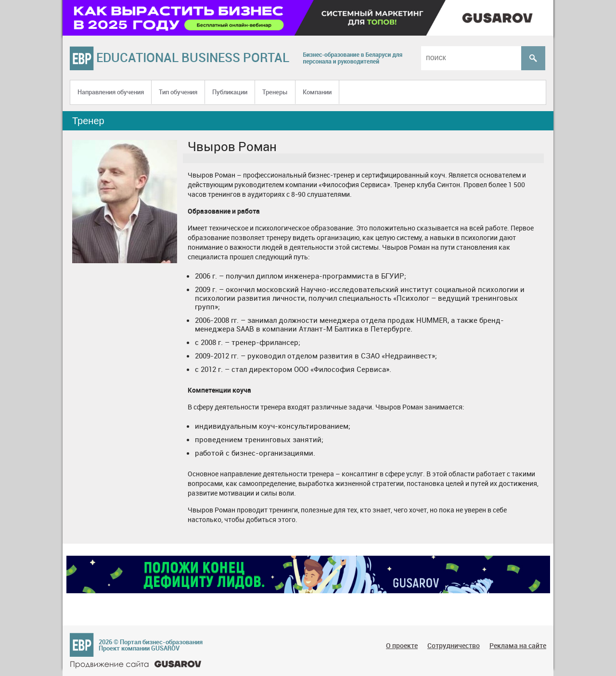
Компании (317, 92)
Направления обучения (111, 92)
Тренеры (275, 92)
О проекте (402, 645)
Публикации (230, 92)
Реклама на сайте (518, 645)
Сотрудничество (454, 645)
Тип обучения (178, 92)
